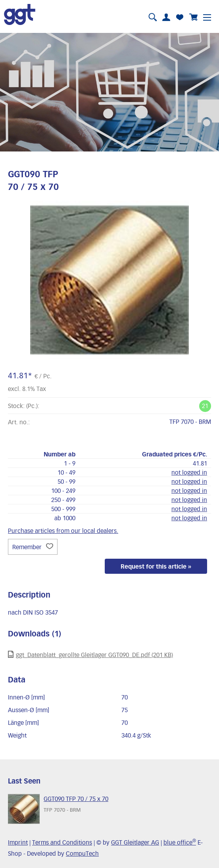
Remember (33, 547)
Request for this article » (156, 566)
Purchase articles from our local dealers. (63, 531)
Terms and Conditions (62, 842)
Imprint (18, 842)
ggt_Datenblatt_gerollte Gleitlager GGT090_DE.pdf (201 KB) (90, 654)
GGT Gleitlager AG (135, 842)
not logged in (189, 472)
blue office (180, 842)
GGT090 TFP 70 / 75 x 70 (76, 799)
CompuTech (82, 853)
